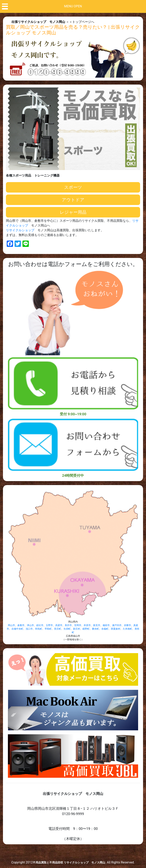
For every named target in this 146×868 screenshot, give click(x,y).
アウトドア (73, 200)
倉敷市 (21, 625)
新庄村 (77, 629)
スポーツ (73, 187)
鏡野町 (86, 629)
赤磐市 (127, 625)
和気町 (39, 629)
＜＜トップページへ (53, 22)
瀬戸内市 (117, 625)
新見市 (97, 625)
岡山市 (11, 625)
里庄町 (58, 629)
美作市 (68, 625)
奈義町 (105, 629)
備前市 (106, 625)
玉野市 (49, 625)
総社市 (40, 625)
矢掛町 (67, 629)
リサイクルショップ (20, 230)
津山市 (30, 625)
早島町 (48, 629)
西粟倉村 (116, 629)
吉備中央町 (17, 629)
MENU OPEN (73, 6)
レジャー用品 (73, 212)
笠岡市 (78, 625)
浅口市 (29, 629)
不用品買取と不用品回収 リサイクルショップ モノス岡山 (69, 862)
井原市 (87, 625)
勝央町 (95, 629)
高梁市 (59, 625)
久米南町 (127, 629)
